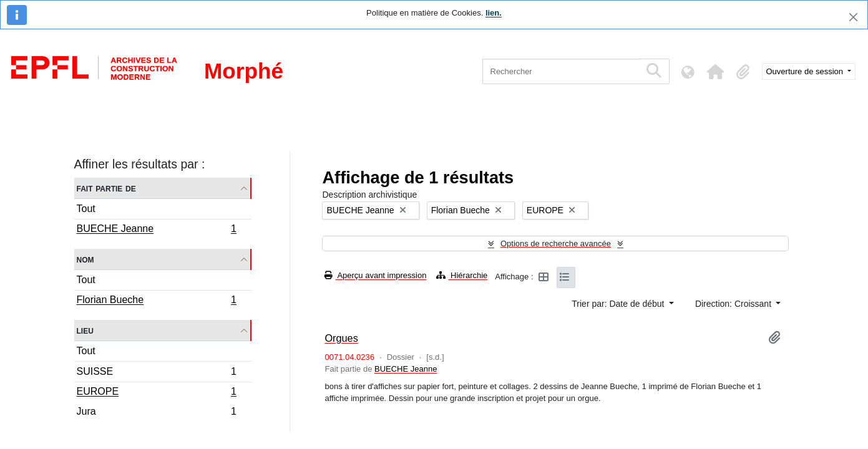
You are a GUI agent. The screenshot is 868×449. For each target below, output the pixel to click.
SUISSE (157, 373)
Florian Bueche (157, 301)
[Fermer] (853, 17)
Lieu (85, 330)
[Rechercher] (561, 71)
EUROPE (157, 393)
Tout (86, 209)
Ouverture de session (806, 71)
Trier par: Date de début (619, 304)
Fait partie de (106, 188)
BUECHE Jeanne (157, 230)
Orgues (341, 338)
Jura (157, 413)
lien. (494, 13)
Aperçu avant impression (375, 275)
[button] (716, 72)
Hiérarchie (462, 275)
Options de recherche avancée (556, 244)
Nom (85, 259)
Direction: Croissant (734, 304)
